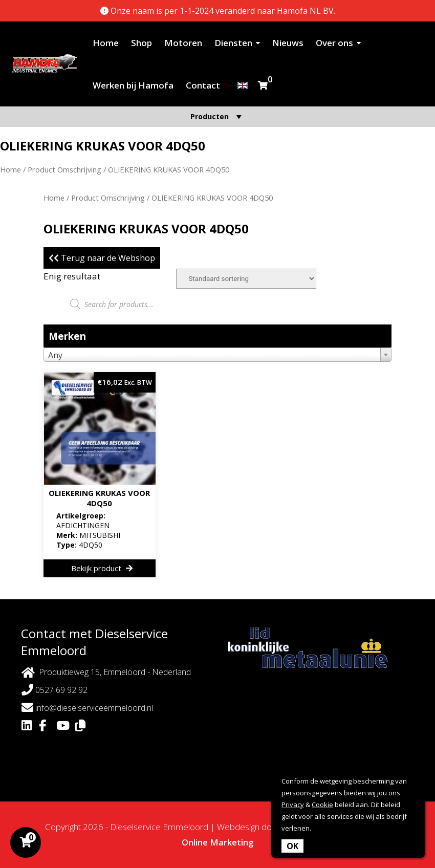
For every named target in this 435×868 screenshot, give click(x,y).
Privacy (293, 805)
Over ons (334, 43)
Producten (217, 116)
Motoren (183, 43)
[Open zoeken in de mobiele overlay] (217, 304)
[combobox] (217, 355)
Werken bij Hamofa (133, 85)
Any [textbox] (55, 355)
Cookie (322, 805)
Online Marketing (218, 842)
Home (106, 43)
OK (292, 846)
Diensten (233, 43)
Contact (203, 85)
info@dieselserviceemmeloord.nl (87, 708)
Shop (142, 43)
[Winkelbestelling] (246, 279)
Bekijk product (102, 568)
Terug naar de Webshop (102, 258)
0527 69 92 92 (55, 690)
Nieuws (288, 43)
